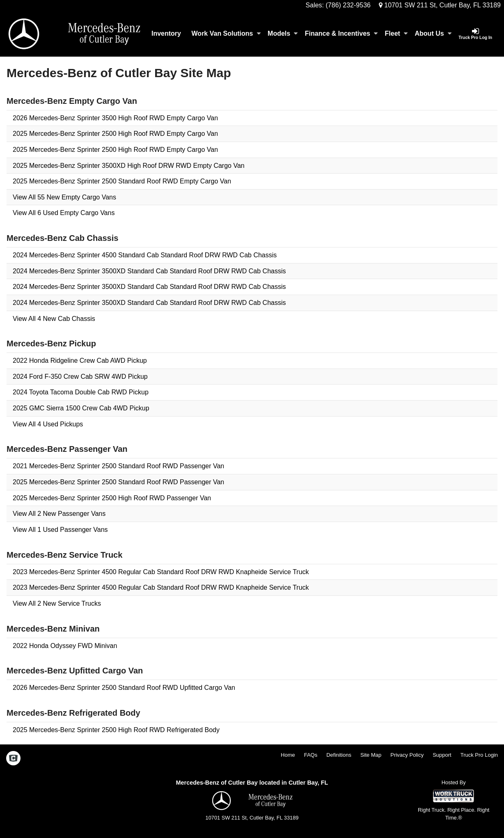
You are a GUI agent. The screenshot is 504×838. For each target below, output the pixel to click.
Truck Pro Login (479, 755)
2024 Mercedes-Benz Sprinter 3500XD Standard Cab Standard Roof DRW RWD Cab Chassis (149, 271)
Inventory (166, 33)
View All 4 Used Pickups (48, 424)
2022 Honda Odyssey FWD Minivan (65, 646)
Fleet (396, 33)
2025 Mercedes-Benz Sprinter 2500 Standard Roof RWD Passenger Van (118, 482)
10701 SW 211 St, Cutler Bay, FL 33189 (440, 5)
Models (283, 33)
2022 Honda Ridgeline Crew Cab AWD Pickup (80, 361)
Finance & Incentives (341, 33)
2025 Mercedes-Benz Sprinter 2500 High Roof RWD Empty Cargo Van (115, 134)
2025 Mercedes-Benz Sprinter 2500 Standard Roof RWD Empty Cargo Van (122, 181)
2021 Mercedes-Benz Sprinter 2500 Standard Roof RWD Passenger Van (118, 466)
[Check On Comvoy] (13, 759)
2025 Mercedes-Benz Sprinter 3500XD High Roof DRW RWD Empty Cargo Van (129, 166)
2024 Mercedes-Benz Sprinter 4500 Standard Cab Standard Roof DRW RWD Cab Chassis (145, 255)
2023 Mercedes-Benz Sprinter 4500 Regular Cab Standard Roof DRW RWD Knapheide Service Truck (161, 572)
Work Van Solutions (226, 33)
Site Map (371, 755)
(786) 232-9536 (348, 5)
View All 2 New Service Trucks (57, 603)
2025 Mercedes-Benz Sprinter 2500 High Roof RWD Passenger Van (112, 498)
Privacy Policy (407, 755)
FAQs (311, 755)
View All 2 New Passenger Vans (59, 514)
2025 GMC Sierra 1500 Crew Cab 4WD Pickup (81, 408)
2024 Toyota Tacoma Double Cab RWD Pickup (81, 392)
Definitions (339, 755)
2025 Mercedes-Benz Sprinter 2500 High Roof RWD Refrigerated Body (116, 730)
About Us (433, 33)
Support (442, 755)
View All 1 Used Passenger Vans (60, 530)
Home (288, 755)
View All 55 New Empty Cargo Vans (64, 197)
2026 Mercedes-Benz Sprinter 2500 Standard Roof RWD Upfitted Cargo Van (124, 688)
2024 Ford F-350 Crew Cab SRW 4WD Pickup (80, 377)
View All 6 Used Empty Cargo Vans (64, 213)
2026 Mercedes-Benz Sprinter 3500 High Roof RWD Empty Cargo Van (115, 118)
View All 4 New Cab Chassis (54, 319)
